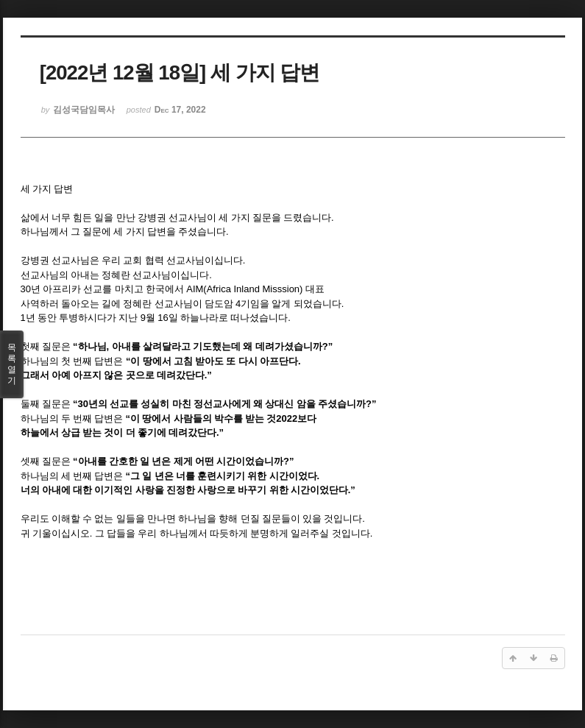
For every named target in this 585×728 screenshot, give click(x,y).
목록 (12, 364)
